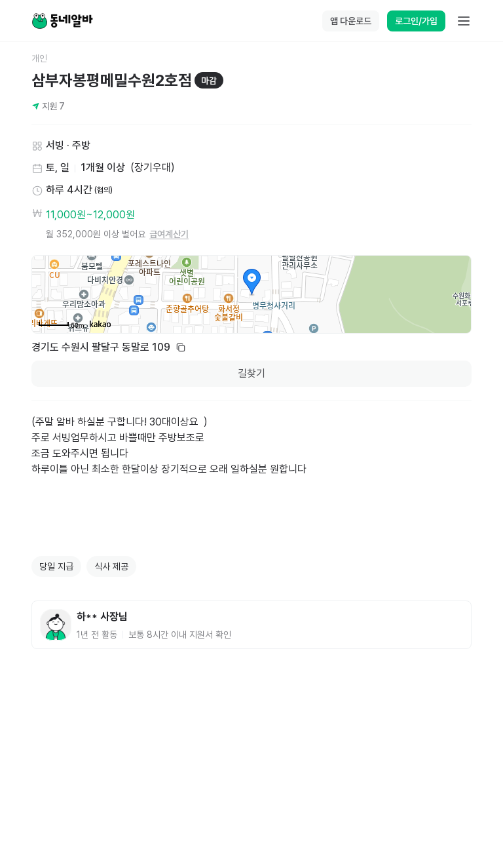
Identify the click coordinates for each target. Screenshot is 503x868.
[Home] (62, 21)
